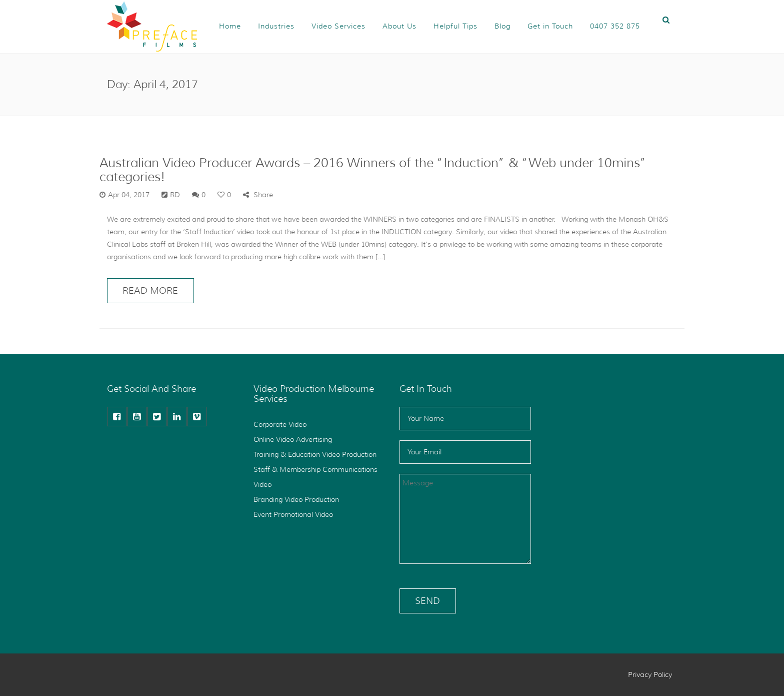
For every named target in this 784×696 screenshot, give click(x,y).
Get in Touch (550, 26)
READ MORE (150, 291)
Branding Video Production (296, 499)
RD (175, 195)
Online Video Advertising (293, 439)
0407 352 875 (615, 26)
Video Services (338, 26)
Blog (502, 26)
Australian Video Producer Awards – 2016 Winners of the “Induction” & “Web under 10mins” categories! (373, 170)
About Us (399, 26)
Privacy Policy (650, 674)
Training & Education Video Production (315, 454)
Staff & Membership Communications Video (315, 477)
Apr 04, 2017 (129, 195)
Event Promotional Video (293, 514)
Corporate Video (280, 424)
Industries (276, 26)
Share (258, 195)
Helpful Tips (455, 26)
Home (230, 26)
